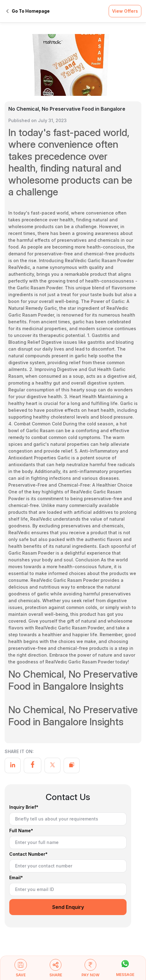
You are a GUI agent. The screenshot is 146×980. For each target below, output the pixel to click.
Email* (16, 878)
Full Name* (21, 831)
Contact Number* (28, 854)
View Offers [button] (125, 11)
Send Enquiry (68, 907)
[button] (21, 971)
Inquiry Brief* (24, 807)
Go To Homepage (28, 11)
